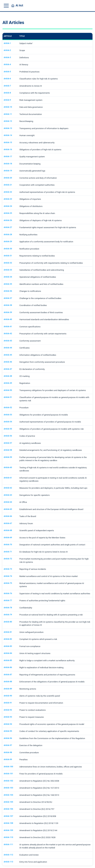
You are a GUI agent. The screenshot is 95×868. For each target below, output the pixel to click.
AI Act (19, 6)
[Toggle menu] (6, 6)
